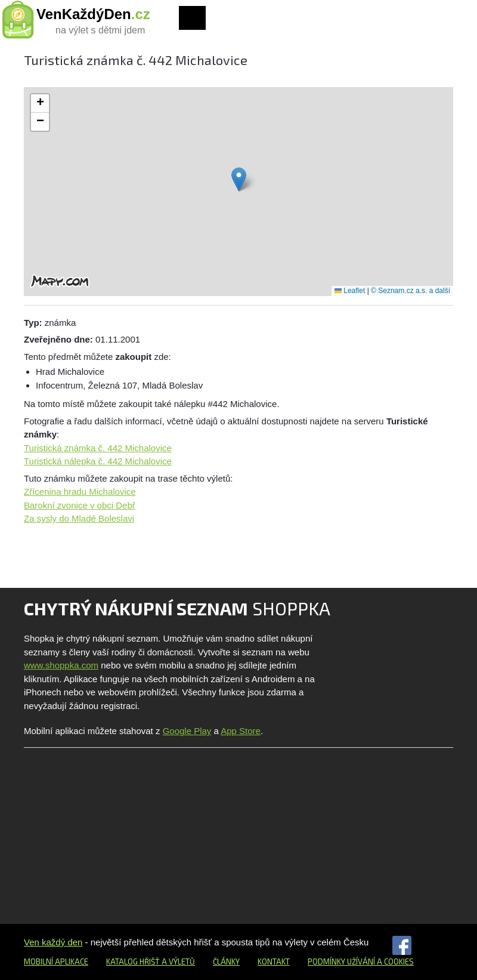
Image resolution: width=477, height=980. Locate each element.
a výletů (177, 961)
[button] (239, 179)
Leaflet (350, 291)
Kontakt (274, 961)
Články (226, 961)
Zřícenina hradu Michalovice (80, 491)
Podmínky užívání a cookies (361, 961)
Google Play (187, 731)
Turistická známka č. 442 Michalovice (98, 448)
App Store (241, 731)
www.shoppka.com (61, 665)
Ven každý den (53, 942)
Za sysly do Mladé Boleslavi (79, 518)
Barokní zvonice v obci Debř (80, 505)
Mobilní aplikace (56, 961)
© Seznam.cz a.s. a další (411, 291)
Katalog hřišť (133, 961)
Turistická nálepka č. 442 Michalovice (98, 461)
